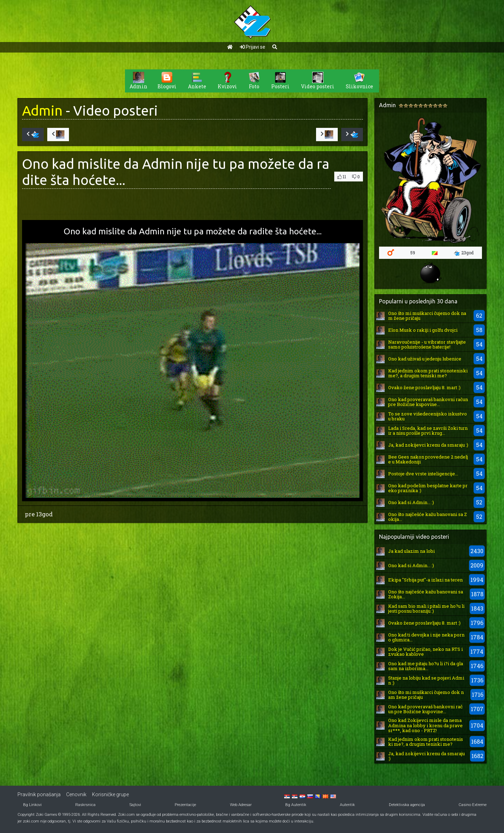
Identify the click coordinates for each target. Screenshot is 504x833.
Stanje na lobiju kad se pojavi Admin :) (426, 680)
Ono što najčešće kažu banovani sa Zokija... (428, 517)
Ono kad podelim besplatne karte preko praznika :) (428, 488)
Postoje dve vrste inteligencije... (423, 474)
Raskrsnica (85, 805)
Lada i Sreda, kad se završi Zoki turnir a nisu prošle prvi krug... (428, 431)
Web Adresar (241, 805)
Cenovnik (76, 794)
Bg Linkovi (32, 805)
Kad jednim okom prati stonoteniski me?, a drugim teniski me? (428, 373)
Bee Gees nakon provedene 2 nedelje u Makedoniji (428, 459)
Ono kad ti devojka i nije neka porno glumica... (426, 637)
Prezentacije (185, 805)
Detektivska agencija (407, 805)
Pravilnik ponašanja (39, 794)
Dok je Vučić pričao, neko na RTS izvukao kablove (425, 652)
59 (413, 253)
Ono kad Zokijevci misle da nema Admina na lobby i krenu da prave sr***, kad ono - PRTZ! (425, 725)
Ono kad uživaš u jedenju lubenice (425, 359)
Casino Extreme (472, 805)
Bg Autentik (296, 805)
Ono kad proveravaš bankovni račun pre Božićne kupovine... (428, 402)
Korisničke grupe (110, 794)
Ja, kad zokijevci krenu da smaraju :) (428, 445)
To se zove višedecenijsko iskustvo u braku (428, 416)
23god (464, 253)
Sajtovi (135, 805)
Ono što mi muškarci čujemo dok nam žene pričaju (427, 316)
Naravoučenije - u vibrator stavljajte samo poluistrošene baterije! (427, 344)
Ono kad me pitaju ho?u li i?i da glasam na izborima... (426, 666)
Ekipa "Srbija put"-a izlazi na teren (425, 580)
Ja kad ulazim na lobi (411, 551)
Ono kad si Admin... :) (411, 502)
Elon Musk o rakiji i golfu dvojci (423, 330)
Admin (42, 111)
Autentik (347, 805)
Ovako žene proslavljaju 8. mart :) (424, 387)
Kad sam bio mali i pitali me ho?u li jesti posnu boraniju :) (426, 608)
